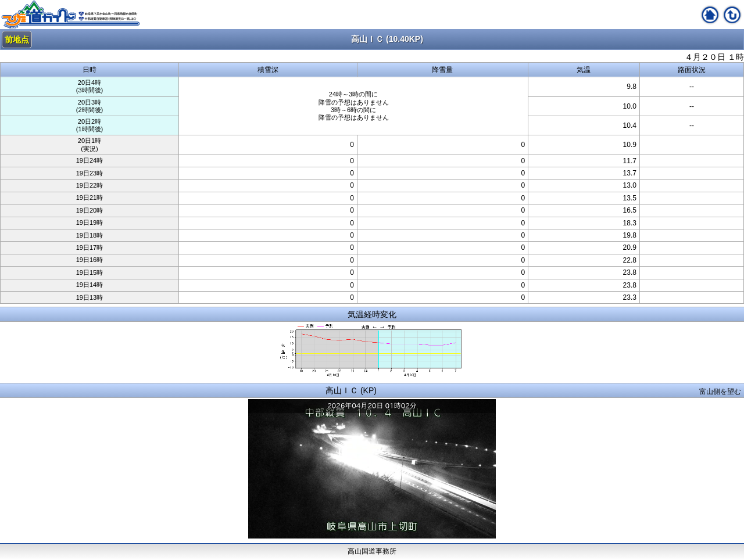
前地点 (17, 40)
